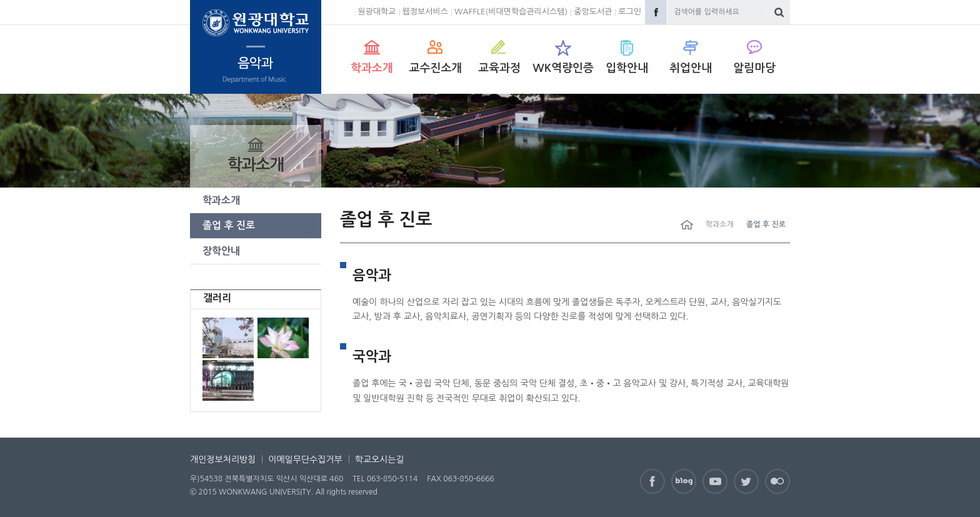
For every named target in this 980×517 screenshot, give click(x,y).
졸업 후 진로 (229, 225)
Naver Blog (684, 481)
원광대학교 (377, 12)
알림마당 (754, 68)
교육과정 (499, 68)
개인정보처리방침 (223, 459)
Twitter (746, 481)
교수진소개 (436, 68)
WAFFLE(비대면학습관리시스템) (511, 12)
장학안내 (221, 251)
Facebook (656, 12)
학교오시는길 (380, 459)
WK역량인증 (563, 68)
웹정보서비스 (425, 12)
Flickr (777, 481)
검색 (779, 12)
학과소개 (372, 68)
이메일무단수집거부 (305, 459)
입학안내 (627, 68)
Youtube (715, 481)
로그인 (630, 12)
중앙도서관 (593, 12)
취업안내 (691, 68)
